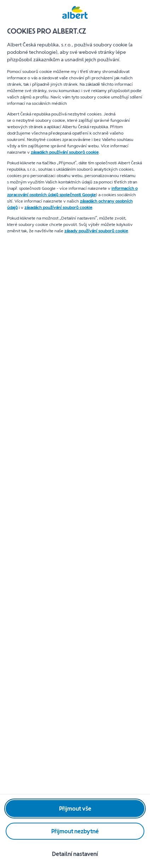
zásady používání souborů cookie (96, 231)
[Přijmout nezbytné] (75, 831)
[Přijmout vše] (75, 809)
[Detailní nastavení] (75, 854)
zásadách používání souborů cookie (65, 152)
